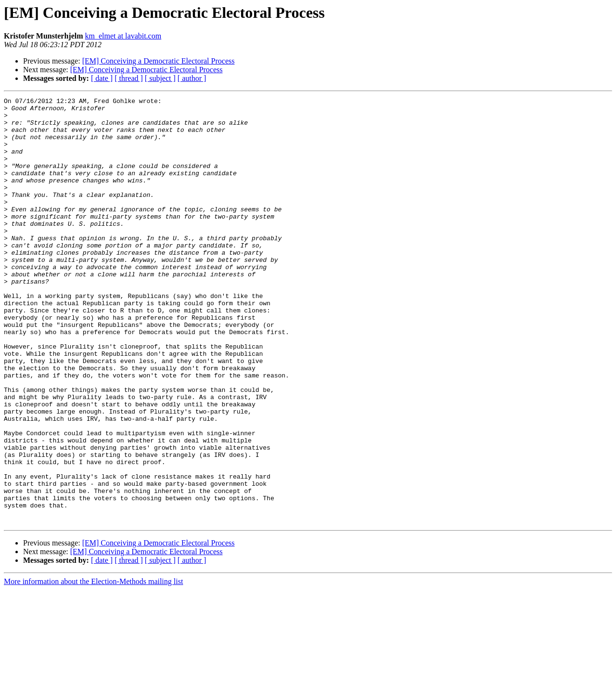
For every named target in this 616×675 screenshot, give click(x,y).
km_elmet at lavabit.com (123, 36)
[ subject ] (160, 78)
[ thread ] (129, 78)
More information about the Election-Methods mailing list (93, 667)
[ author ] (192, 78)
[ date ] (102, 78)
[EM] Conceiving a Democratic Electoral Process (159, 61)
